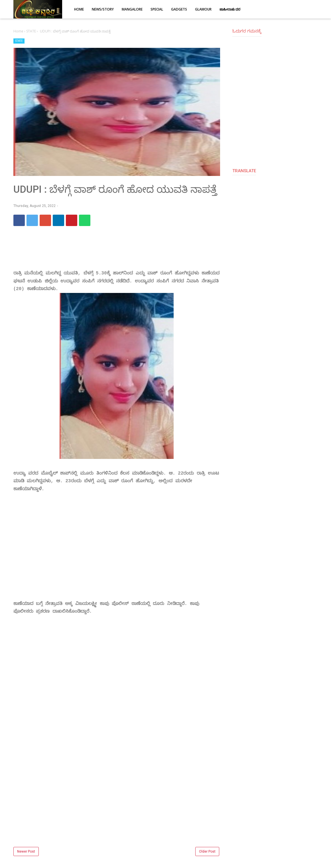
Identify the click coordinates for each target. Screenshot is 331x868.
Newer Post (26, 851)
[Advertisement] (117, 554)
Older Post (207, 851)
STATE (19, 41)
